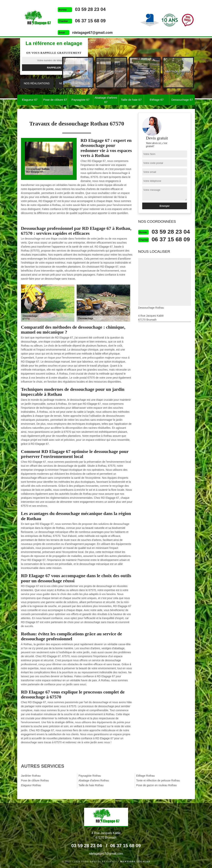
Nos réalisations (37, 83)
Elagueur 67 (30, 100)
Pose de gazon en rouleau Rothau (156, 785)
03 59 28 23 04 (90, 9)
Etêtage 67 (157, 100)
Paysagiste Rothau (90, 776)
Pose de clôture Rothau (35, 780)
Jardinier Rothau (31, 776)
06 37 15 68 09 (90, 21)
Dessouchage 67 (182, 100)
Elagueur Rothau (31, 785)
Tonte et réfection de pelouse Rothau (158, 780)
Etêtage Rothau (145, 776)
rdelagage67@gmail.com (93, 33)
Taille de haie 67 (131, 100)
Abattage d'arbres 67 (106, 100)
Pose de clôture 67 (55, 100)
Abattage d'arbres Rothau (94, 780)
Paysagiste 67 (80, 100)
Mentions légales (135, 862)
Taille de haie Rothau (91, 785)
